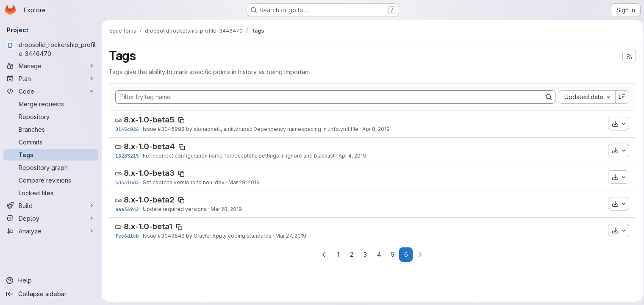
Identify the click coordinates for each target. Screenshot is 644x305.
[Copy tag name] (181, 120)
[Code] (51, 91)
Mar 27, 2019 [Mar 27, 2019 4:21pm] (291, 236)
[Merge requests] (51, 104)
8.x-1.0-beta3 (149, 173)
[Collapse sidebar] (51, 294)
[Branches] (51, 129)
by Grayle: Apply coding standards (228, 236)
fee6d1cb (127, 236)
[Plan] (51, 78)
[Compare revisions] (51, 180)
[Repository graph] (51, 167)
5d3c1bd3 (127, 182)
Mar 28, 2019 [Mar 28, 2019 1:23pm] (226, 209)
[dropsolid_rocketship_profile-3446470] (51, 49)
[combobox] (585, 97)
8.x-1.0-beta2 (149, 200)
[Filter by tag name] (328, 97)
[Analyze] (51, 231)
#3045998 (171, 129)
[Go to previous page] (323, 255)
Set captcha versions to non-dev (184, 182)
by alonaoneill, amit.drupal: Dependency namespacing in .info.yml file (272, 129)
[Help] (51, 280)
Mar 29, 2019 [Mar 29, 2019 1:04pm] (244, 182)
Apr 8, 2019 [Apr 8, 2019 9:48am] (376, 129)
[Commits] (51, 142)
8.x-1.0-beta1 (148, 226)
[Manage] (51, 66)
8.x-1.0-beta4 (149, 146)
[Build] (51, 205)
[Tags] (51, 155)
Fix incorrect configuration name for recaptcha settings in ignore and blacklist (239, 156)
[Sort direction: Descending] (620, 97)
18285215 (127, 156)
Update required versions (175, 209)
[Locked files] (51, 193)
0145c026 (127, 129)
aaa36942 (127, 209)
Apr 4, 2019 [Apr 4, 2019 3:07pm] (352, 156)
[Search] (547, 97)
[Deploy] (51, 218)
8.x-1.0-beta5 (149, 120)
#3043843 (171, 236)
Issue (150, 129)
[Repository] (51, 116)
